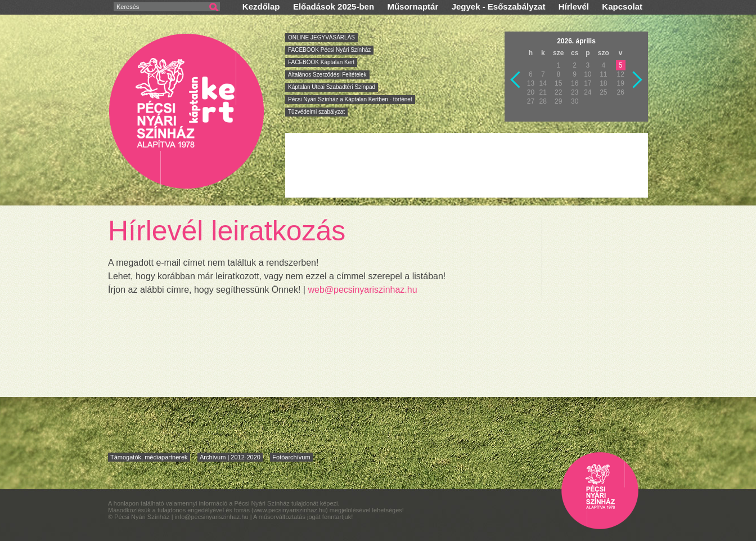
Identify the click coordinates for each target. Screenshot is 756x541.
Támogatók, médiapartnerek (149, 457)
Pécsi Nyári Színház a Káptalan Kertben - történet (350, 99)
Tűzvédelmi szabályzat (316, 112)
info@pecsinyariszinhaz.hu (213, 517)
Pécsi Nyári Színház (187, 111)
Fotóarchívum (291, 457)
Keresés (128, 7)
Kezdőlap (261, 6)
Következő (638, 80)
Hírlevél (574, 6)
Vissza (516, 80)
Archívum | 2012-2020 (230, 457)
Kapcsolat (622, 6)
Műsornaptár (413, 6)
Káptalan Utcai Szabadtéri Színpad (332, 87)
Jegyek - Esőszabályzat (499, 6)
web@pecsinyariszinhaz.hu (362, 290)
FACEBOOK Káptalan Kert (321, 62)
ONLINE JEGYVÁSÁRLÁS (321, 37)
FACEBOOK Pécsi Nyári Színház (329, 50)
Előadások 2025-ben (334, 6)
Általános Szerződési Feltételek (327, 75)
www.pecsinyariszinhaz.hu (290, 510)
